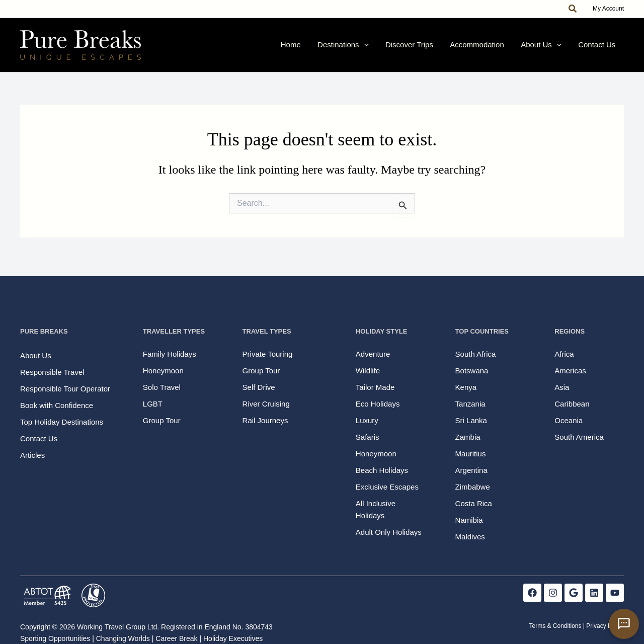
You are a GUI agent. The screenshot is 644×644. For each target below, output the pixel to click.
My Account (608, 9)
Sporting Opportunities (55, 638)
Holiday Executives (233, 638)
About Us (551, 48)
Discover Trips (433, 48)
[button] (573, 9)
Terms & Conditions (555, 626)
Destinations (373, 48)
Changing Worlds (123, 638)
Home (328, 48)
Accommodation (494, 48)
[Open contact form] (624, 624)
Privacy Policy (605, 626)
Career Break (176, 638)
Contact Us (600, 48)
